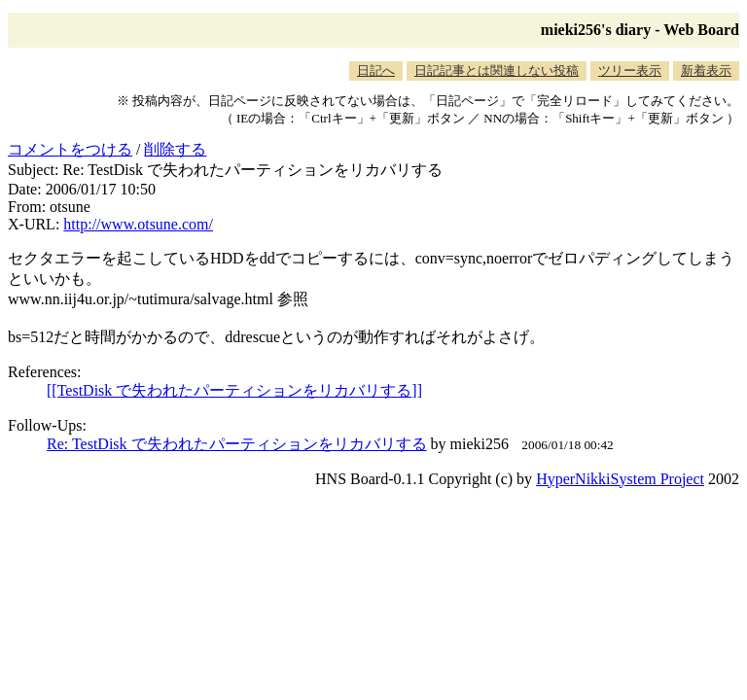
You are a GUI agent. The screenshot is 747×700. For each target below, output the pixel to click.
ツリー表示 (630, 70)
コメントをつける (70, 149)
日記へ (376, 70)
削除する (175, 149)
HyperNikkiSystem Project (620, 479)
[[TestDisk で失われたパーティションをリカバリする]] (234, 390)
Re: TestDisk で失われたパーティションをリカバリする (237, 444)
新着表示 (706, 70)
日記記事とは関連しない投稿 (497, 70)
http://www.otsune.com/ (138, 224)
